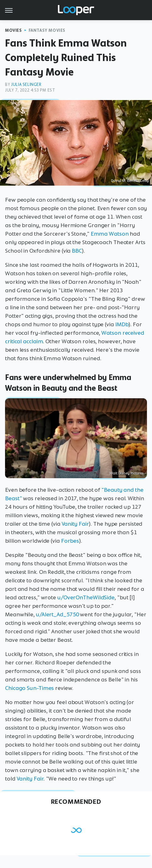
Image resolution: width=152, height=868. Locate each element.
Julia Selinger (26, 84)
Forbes (70, 541)
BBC (77, 251)
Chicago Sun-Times (29, 688)
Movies (14, 30)
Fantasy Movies (47, 30)
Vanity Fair (75, 524)
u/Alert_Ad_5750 (57, 614)
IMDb (122, 324)
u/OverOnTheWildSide (86, 597)
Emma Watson (110, 234)
